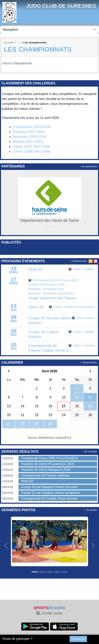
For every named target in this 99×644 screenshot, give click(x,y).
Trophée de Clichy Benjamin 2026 (46, 470)
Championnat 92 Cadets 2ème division (49, 498)
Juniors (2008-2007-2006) (31, 151)
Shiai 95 (35, 269)
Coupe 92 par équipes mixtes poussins (49, 487)
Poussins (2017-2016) (29, 132)
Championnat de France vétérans (45, 475)
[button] (7, 202)
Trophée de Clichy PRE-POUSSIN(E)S (49, 458)
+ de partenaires (88, 166)
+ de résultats (90, 451)
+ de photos (91, 510)
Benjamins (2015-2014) (30, 137)
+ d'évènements (79, 261)
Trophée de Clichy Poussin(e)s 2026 (48, 464)
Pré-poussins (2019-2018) (32, 127)
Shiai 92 (27, 481)
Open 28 (36, 307)
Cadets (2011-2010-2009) (31, 147)
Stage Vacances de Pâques (52, 298)
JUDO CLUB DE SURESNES (61, 6)
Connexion (78, 639)
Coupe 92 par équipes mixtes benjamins (50, 493)
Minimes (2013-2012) (28, 142)
